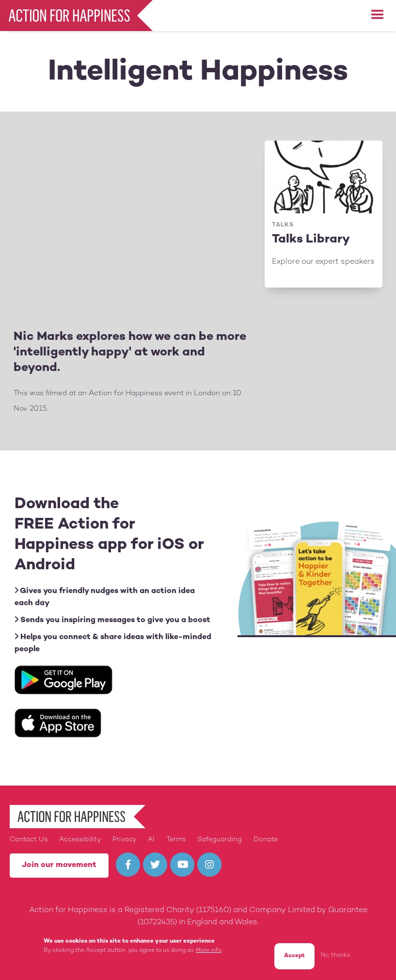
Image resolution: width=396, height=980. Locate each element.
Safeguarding (220, 840)
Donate (266, 840)
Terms (176, 840)
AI (151, 840)
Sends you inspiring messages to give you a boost (112, 620)
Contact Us (29, 840)
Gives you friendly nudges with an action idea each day (105, 597)
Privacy (124, 840)
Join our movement (59, 865)
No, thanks (335, 956)
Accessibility (80, 840)
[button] (378, 15)
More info (209, 951)
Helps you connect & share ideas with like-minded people (113, 643)
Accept (294, 956)
